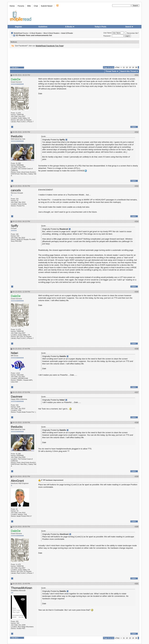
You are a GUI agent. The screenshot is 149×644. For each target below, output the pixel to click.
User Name (108, 33)
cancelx (16, 190)
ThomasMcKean (22, 588)
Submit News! (47, 6)
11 (124, 67)
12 (127, 67)
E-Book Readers (36, 33)
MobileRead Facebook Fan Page (49, 46)
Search (129, 27)
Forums (21, 6)
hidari (14, 353)
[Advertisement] (74, 57)
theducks (17, 136)
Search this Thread (128, 71)
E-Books (70, 27)
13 (130, 67)
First (117, 67)
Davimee (17, 397)
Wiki (29, 6)
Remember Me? (132, 33)
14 (133, 67)
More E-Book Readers (52, 33)
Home (12, 6)
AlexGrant (17, 481)
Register (18, 27)
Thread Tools (111, 71)
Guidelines (43, 27)
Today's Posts (100, 27)
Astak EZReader (67, 33)
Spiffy (15, 226)
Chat (36, 6)
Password (107, 36)
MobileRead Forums (21, 33)
